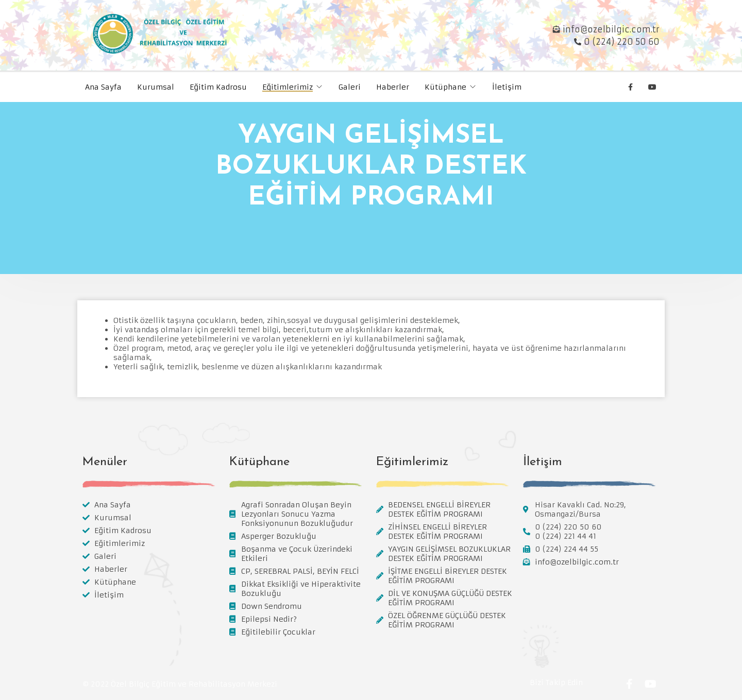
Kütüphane (445, 87)
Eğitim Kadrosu (218, 87)
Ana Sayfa (103, 87)
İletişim (507, 87)
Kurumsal (156, 87)
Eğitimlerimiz (288, 87)
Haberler (393, 87)
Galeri (350, 87)
